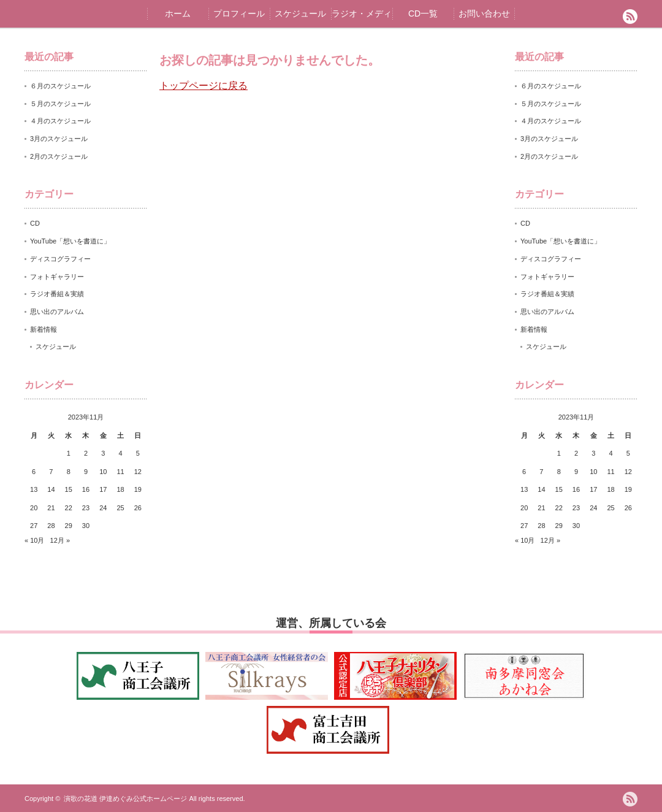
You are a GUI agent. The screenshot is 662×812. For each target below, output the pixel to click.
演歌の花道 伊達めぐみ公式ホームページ (125, 799)
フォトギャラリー (57, 277)
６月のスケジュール (60, 86)
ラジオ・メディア (362, 18)
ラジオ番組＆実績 (57, 294)
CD (35, 223)
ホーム (178, 13)
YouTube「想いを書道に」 (70, 241)
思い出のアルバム (57, 312)
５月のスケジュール (60, 104)
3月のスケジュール (59, 139)
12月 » (60, 540)
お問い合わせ (484, 13)
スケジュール (300, 13)
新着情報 (44, 329)
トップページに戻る (204, 86)
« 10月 (34, 540)
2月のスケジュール (59, 156)
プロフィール (239, 13)
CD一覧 (423, 13)
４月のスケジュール (60, 121)
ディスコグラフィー (60, 259)
